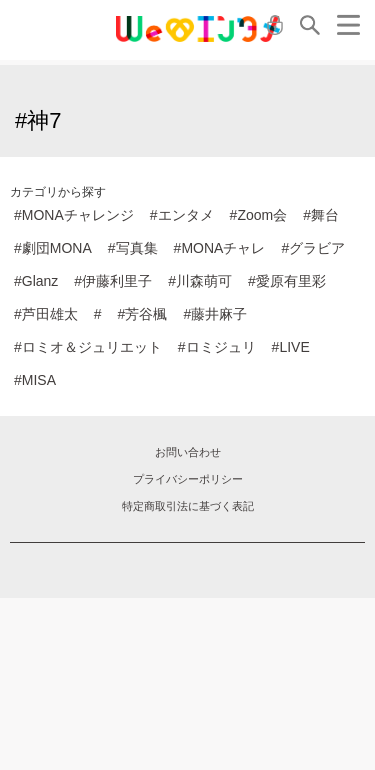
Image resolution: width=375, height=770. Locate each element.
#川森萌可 (200, 281)
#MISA (35, 380)
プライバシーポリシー (188, 479)
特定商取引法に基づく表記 (188, 506)
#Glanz (36, 281)
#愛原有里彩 (287, 281)
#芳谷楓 (143, 314)
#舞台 (321, 215)
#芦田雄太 (46, 314)
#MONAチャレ (220, 248)
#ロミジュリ (217, 347)
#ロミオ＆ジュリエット (88, 347)
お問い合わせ (188, 452)
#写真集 (133, 248)
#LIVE (291, 347)
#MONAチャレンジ (74, 215)
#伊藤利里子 (113, 281)
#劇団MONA (53, 248)
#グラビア (313, 248)
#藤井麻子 (215, 314)
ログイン (275, 25)
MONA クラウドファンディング (198, 29)
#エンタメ (182, 215)
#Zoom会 (259, 215)
